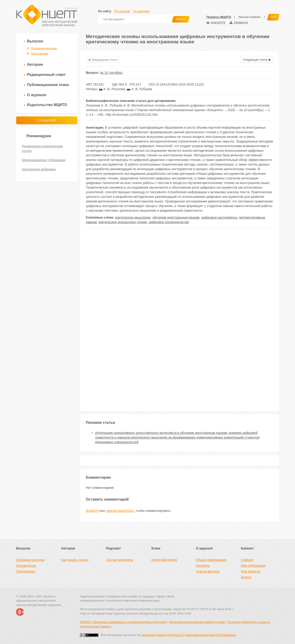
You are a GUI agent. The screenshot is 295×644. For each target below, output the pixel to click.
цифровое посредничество (169, 222)
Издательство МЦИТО (47, 105)
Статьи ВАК (47, 120)
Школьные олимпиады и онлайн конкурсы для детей (130, 622)
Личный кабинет (249, 17)
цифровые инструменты (219, 217)
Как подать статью (75, 560)
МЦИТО (85, 622)
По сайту (105, 11)
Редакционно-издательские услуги (42, 148)
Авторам (35, 64)
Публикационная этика (48, 85)
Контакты (203, 566)
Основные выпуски (44, 48)
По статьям (122, 11)
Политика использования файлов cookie (197, 622)
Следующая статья (257, 60)
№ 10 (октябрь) (111, 73)
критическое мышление (133, 217)
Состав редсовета (119, 560)
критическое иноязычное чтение (123, 222)
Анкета (246, 577)
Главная (247, 560)
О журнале (37, 95)
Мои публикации (253, 566)
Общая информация (211, 560)
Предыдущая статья (103, 60)
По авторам (141, 11)
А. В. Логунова (112, 89)
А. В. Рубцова (139, 89)
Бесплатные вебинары (39, 169)
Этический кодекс (164, 560)
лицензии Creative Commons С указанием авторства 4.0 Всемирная (188, 635)
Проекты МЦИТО (219, 17)
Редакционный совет (46, 75)
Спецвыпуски (26, 566)
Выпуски (35, 41)
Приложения (39, 54)
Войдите (92, 511)
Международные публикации (44, 160)
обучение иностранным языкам (176, 217)
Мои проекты (251, 571)
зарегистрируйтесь (120, 511)
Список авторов (208, 571)
